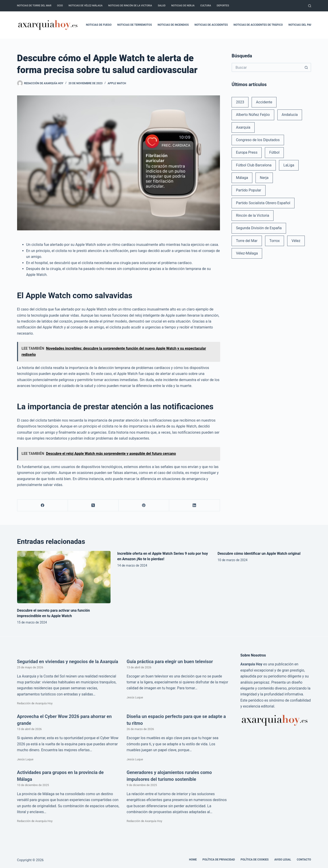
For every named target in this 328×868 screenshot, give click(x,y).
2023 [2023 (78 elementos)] (240, 102)
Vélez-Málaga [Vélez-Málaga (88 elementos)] (247, 253)
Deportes (223, 6)
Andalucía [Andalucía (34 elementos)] (290, 115)
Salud (162, 6)
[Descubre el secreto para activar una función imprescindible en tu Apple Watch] (64, 577)
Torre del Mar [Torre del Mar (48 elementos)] (247, 241)
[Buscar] (310, 6)
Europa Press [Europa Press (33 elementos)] (247, 152)
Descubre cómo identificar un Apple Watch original (259, 554)
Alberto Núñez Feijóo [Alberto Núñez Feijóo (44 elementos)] (253, 115)
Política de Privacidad (219, 860)
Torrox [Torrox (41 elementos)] (275, 241)
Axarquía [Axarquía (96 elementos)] (243, 127)
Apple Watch (117, 83)
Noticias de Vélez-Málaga (86, 6)
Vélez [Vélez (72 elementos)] (296, 241)
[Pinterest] (144, 505)
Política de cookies (255, 860)
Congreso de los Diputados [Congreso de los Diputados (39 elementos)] (258, 140)
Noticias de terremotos (134, 25)
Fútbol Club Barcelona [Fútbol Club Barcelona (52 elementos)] (254, 165)
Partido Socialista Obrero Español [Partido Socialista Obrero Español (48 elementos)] (263, 203)
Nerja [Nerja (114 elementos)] (264, 178)
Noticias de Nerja (183, 6)
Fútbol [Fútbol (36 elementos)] (274, 152)
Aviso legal (283, 860)
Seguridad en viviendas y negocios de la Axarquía (68, 662)
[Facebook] (43, 505)
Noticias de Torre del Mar (34, 6)
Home (193, 860)
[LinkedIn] (194, 505)
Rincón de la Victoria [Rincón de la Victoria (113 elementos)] (253, 215)
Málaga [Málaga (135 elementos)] (242, 178)
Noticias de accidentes (211, 25)
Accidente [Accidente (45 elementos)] (264, 102)
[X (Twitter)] (93, 505)
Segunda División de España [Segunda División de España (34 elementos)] (259, 228)
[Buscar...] (267, 67)
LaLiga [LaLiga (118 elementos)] (289, 165)
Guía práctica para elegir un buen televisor (170, 662)
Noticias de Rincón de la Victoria (130, 6)
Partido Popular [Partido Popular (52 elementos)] (249, 190)
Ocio (60, 6)
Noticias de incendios (173, 25)
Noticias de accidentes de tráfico (258, 25)
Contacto (304, 860)
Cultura (206, 6)
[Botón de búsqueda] (307, 67)
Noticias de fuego (99, 25)
